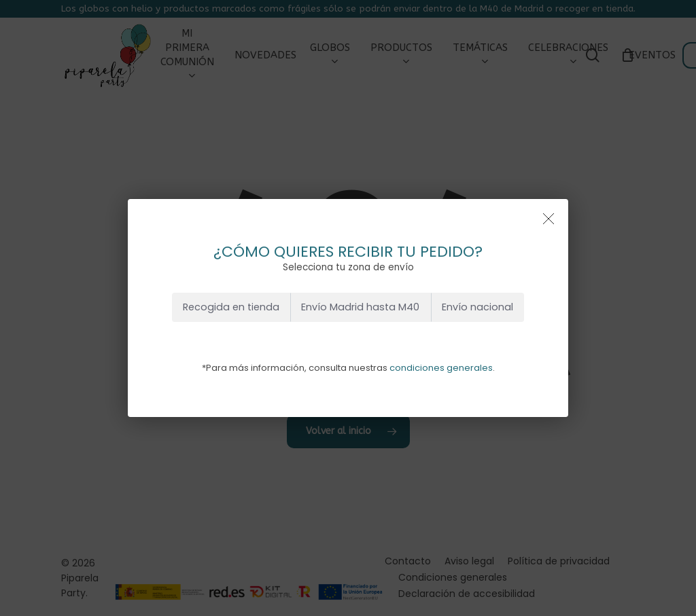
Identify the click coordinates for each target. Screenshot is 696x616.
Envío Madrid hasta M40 (360, 307)
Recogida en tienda (231, 307)
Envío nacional (477, 307)
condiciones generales (441, 368)
